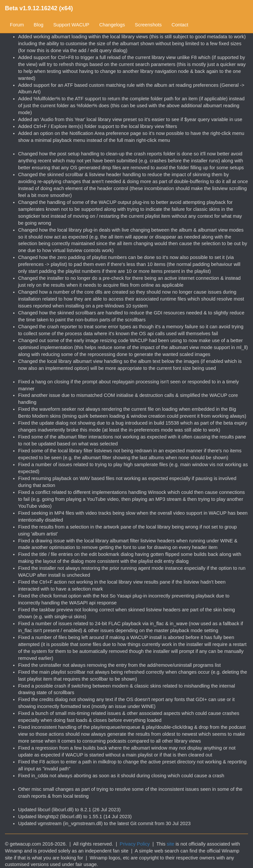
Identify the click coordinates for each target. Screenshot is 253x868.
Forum (17, 25)
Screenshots (148, 25)
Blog (38, 25)
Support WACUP (71, 25)
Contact (180, 25)
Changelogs (112, 25)
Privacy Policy (135, 844)
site (170, 844)
